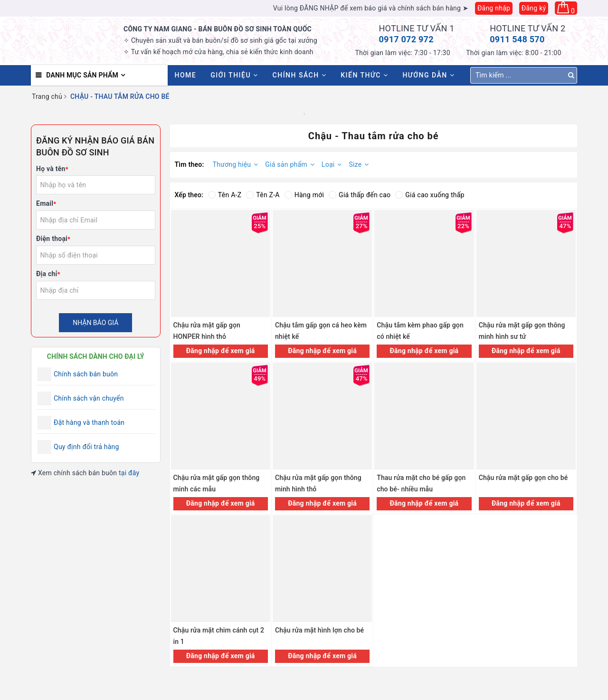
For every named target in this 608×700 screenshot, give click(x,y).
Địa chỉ (48, 274)
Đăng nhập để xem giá (221, 351)
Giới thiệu (234, 75)
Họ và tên (52, 169)
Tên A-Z (225, 195)
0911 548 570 (517, 39)
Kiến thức (364, 75)
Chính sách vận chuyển (89, 398)
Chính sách (300, 75)
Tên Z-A (263, 195)
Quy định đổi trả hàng (86, 447)
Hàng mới (304, 195)
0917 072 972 (406, 39)
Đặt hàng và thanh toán (89, 422)
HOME (186, 75)
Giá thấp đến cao (360, 195)
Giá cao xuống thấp (430, 195)
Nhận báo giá (95, 323)
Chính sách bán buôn (86, 374)
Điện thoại (53, 239)
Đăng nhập (494, 8)
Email (46, 203)
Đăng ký (534, 8)
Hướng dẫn (428, 75)
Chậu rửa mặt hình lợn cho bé (319, 630)
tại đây (129, 473)
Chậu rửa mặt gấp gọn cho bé (523, 478)
